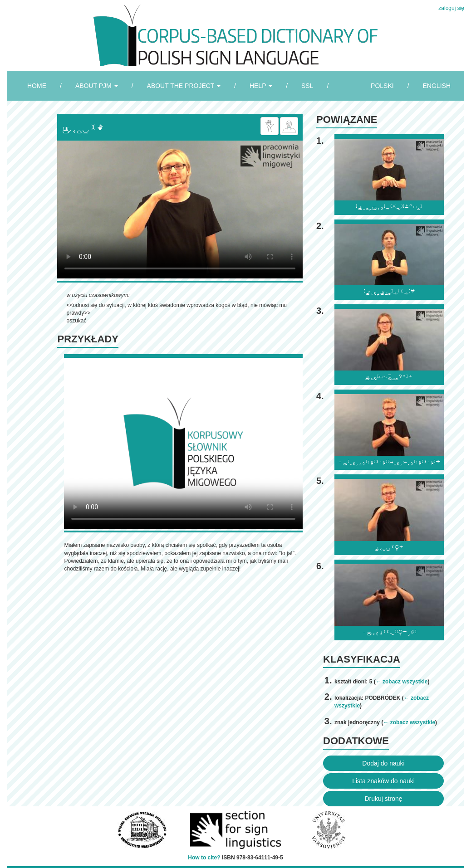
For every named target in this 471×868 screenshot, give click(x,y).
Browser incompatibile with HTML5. (180, 210)
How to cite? (204, 858)
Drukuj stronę (383, 799)
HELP (261, 86)
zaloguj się (451, 8)
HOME (37, 86)
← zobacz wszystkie (402, 682)
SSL (307, 86)
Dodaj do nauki (383, 763)
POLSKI (382, 86)
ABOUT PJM (97, 86)
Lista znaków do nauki (383, 781)
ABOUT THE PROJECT (184, 86)
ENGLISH (437, 86)
